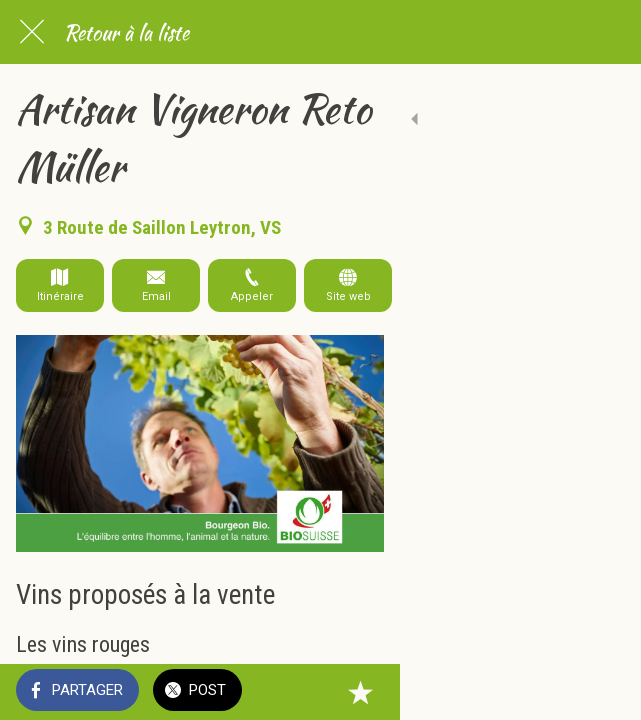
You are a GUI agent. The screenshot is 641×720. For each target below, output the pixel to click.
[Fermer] (32, 32)
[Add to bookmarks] (601, 692)
